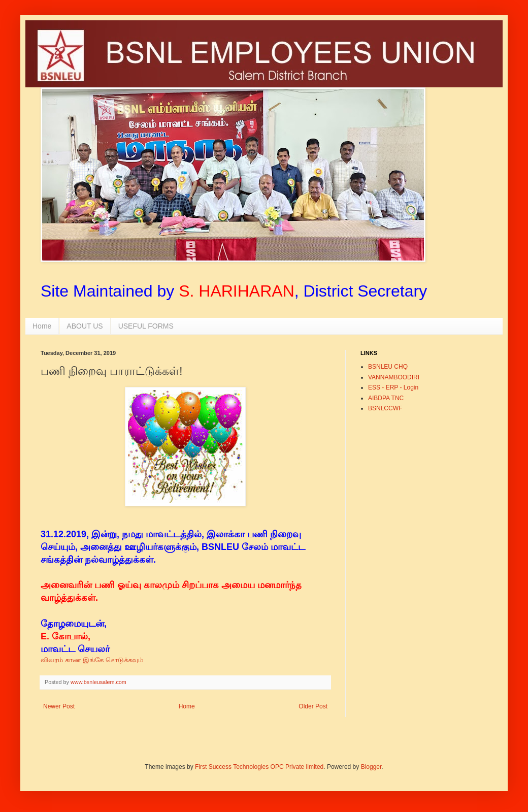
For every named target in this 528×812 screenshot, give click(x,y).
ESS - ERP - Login (393, 387)
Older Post (313, 706)
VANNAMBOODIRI (394, 377)
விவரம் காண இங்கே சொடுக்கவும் (93, 660)
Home (42, 326)
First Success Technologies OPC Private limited (259, 767)
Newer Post (59, 706)
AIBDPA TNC (386, 398)
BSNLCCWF (385, 408)
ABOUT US (85, 326)
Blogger (371, 767)
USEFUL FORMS (146, 326)
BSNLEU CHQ (388, 367)
